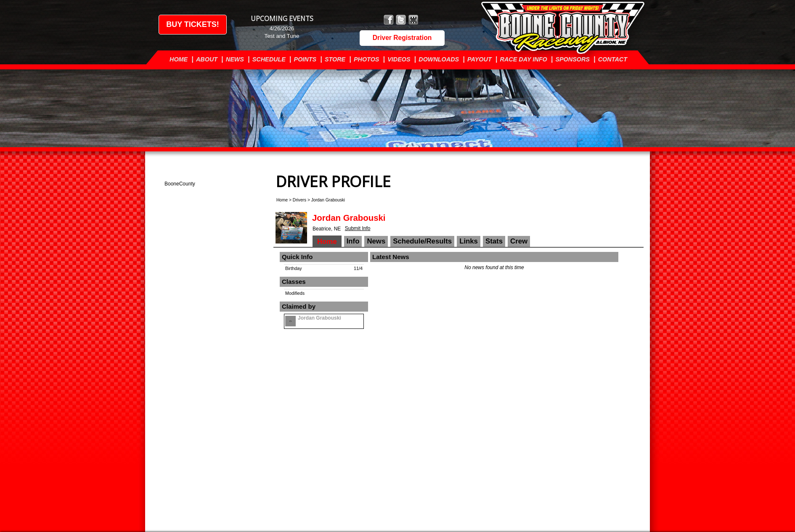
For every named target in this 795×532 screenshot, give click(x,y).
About (207, 59)
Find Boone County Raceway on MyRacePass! (413, 20)
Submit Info (358, 228)
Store (335, 59)
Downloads (439, 59)
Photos (367, 59)
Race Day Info (523, 59)
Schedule (269, 59)
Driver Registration (402, 38)
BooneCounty (180, 184)
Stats (494, 241)
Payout (480, 59)
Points (305, 59)
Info (353, 241)
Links (469, 241)
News (235, 59)
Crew (519, 241)
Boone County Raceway (570, 28)
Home (179, 59)
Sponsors (572, 59)
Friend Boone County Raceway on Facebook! (389, 20)
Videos (399, 59)
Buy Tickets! (193, 24)
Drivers (299, 200)
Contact (613, 59)
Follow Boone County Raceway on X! (401, 20)
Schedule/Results (422, 241)
